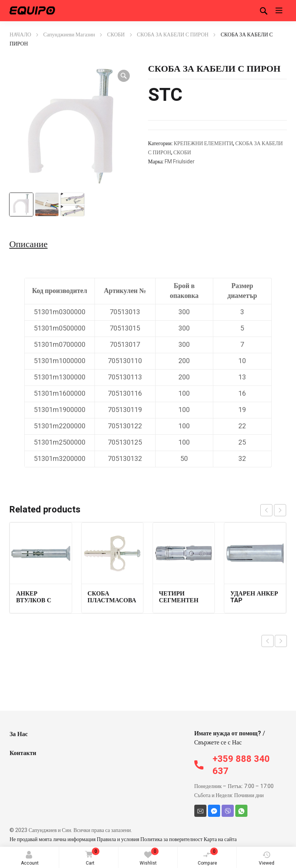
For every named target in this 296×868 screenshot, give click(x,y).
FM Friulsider (180, 162)
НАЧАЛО (20, 35)
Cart (91, 857)
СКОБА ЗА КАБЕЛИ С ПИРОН (173, 35)
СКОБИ (116, 35)
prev (266, 510)
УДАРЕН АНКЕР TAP (254, 597)
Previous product (268, 641)
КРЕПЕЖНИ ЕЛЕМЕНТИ (203, 143)
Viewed (267, 859)
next (280, 510)
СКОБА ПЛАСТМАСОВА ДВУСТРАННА (112, 600)
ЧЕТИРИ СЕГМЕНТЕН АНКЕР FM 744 (181, 600)
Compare (208, 857)
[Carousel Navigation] (273, 510)
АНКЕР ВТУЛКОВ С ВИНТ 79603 (34, 600)
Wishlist (149, 857)
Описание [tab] (28, 244)
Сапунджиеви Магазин (69, 35)
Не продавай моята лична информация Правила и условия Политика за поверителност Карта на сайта (123, 839)
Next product (281, 641)
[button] (124, 76)
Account (30, 859)
